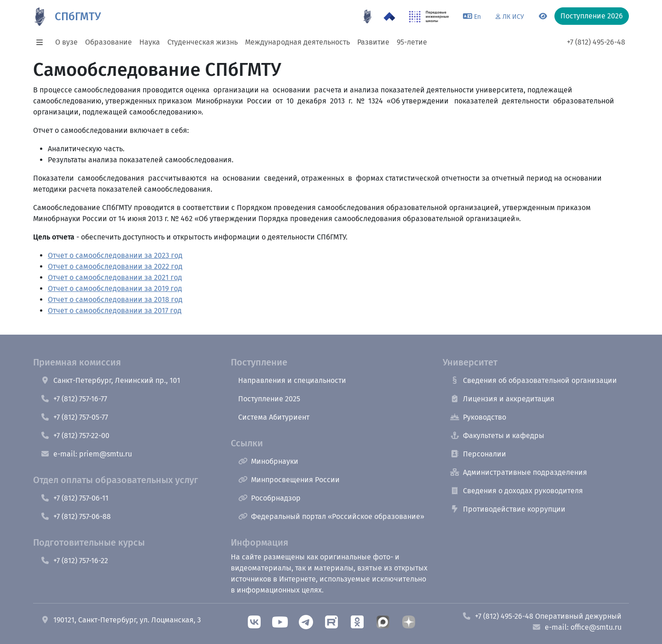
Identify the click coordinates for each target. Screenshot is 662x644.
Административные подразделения (519, 472)
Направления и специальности (292, 380)
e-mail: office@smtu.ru (577, 627)
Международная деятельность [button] (297, 42)
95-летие (412, 42)
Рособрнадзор (269, 498)
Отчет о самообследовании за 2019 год (115, 288)
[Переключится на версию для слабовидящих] (543, 17)
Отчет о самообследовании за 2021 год (115, 277)
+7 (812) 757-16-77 (74, 399)
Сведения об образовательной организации (534, 380)
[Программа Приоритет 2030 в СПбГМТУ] (389, 17)
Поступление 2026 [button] (592, 16)
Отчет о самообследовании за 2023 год (115, 255)
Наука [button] (150, 42)
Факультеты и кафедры (497, 436)
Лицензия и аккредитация (502, 399)
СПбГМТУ (78, 17)
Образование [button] (108, 42)
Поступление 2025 (269, 399)
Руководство (478, 417)
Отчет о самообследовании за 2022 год (115, 266)
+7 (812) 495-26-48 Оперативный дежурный (542, 616)
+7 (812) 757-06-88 (76, 516)
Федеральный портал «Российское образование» (331, 516)
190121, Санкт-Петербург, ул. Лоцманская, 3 (121, 620)
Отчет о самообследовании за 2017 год (115, 311)
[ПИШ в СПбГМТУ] (429, 17)
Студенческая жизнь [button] (203, 42)
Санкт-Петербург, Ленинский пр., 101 (110, 380)
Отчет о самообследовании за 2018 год (115, 299)
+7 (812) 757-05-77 (74, 417)
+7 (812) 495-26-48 (596, 42)
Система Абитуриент (274, 417)
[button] (42, 42)
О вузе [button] (66, 42)
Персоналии (478, 454)
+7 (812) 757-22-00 (75, 436)
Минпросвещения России (289, 480)
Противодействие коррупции (508, 509)
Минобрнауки (268, 461)
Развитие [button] (373, 42)
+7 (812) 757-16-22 (74, 561)
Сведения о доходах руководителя (516, 491)
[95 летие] (367, 17)
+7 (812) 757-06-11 (74, 498)
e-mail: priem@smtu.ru (86, 454)
